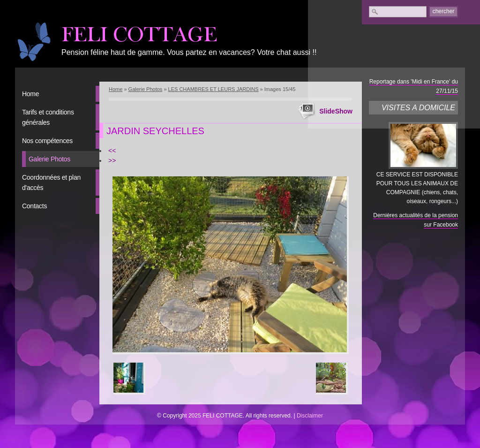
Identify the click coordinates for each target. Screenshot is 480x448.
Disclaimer (310, 416)
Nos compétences (47, 141)
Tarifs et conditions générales (48, 117)
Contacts (34, 206)
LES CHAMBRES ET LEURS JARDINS (214, 89)
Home (30, 94)
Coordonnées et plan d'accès (51, 182)
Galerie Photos (49, 159)
